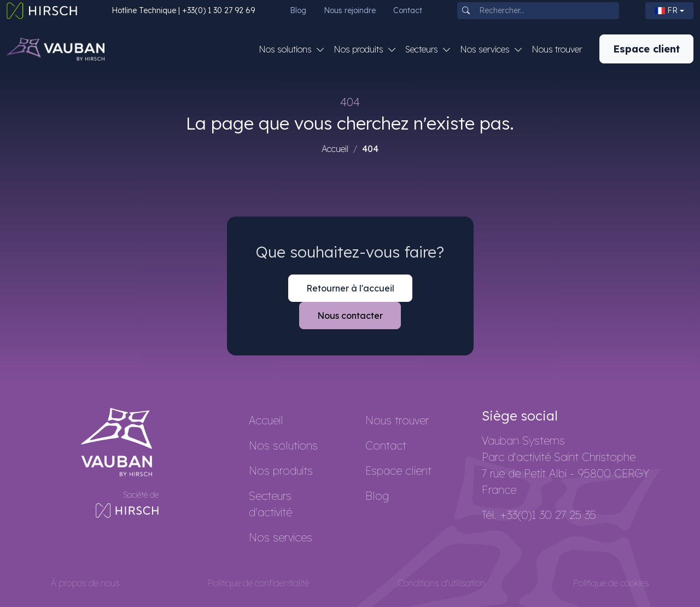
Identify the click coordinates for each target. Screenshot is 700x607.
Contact (408, 10)
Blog (298, 10)
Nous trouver (557, 49)
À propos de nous (85, 583)
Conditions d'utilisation (441, 583)
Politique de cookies (611, 583)
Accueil (335, 149)
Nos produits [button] (360, 49)
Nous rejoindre (350, 10)
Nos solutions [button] (286, 49)
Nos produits (281, 471)
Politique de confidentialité (258, 583)
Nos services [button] (486, 49)
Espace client (646, 49)
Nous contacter (350, 316)
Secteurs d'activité (270, 504)
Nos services (281, 537)
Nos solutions (283, 445)
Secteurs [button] (423, 49)
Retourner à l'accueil (350, 288)
